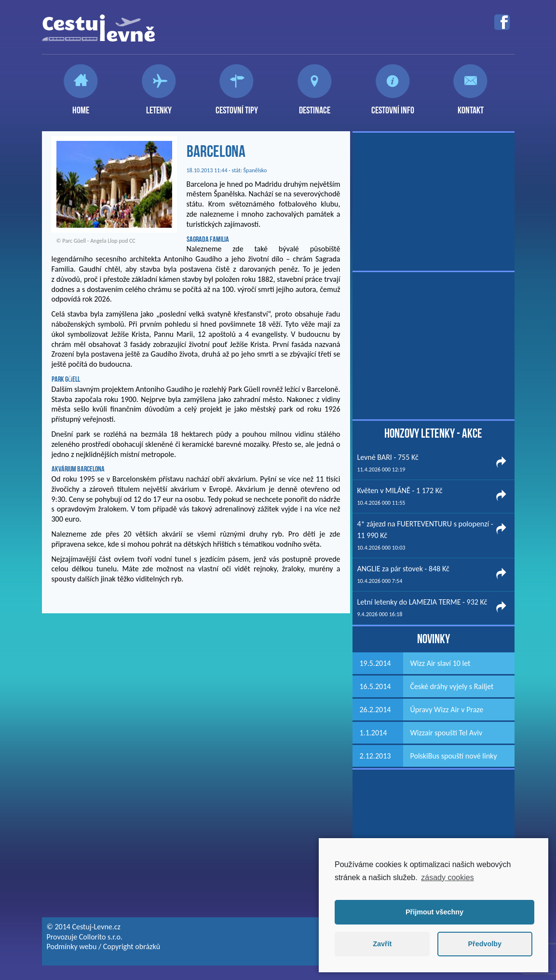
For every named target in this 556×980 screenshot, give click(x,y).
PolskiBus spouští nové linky (454, 756)
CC (132, 241)
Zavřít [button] (382, 944)
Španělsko (255, 170)
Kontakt (471, 106)
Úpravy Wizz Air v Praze (447, 710)
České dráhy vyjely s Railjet (452, 686)
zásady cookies (447, 877)
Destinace (315, 106)
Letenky (159, 106)
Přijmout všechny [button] (434, 912)
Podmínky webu (72, 946)
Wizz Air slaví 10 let (441, 663)
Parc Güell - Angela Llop (90, 241)
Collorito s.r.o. (101, 937)
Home (81, 106)
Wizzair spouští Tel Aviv (447, 733)
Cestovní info (393, 106)
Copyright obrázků (132, 946)
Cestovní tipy (237, 106)
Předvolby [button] (485, 944)
